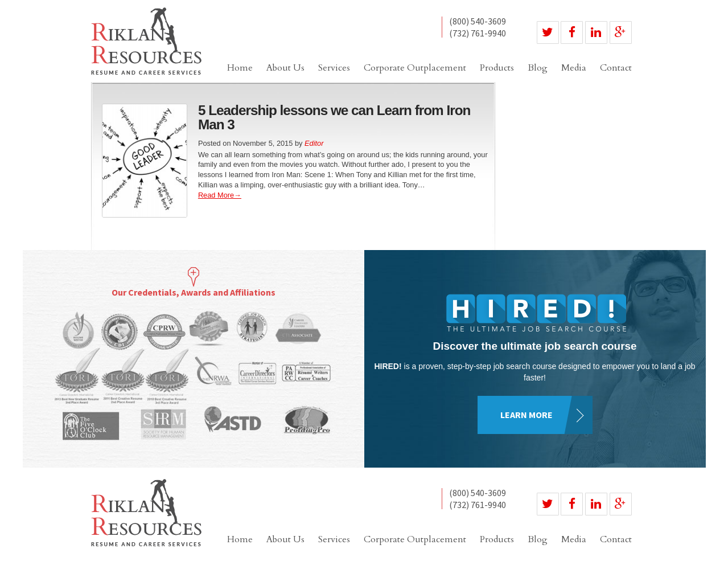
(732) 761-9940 (478, 33)
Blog (538, 68)
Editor (314, 143)
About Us (285, 68)
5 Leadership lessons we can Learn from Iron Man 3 (334, 117)
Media (574, 68)
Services (334, 68)
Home (240, 68)
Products (497, 68)
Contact (616, 68)
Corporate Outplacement (415, 68)
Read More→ (220, 195)
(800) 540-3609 (478, 22)
